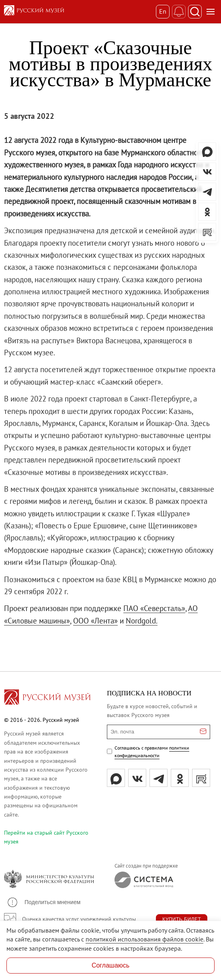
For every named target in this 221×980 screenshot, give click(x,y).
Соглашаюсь (110, 965)
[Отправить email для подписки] (203, 732)
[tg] (159, 778)
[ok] (180, 778)
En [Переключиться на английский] (163, 11)
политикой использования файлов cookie (144, 939)
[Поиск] (195, 12)
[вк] (137, 778)
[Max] (116, 778)
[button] (43, 902)
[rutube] (201, 778)
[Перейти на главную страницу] (47, 698)
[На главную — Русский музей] (80, 12)
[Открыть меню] (211, 12)
